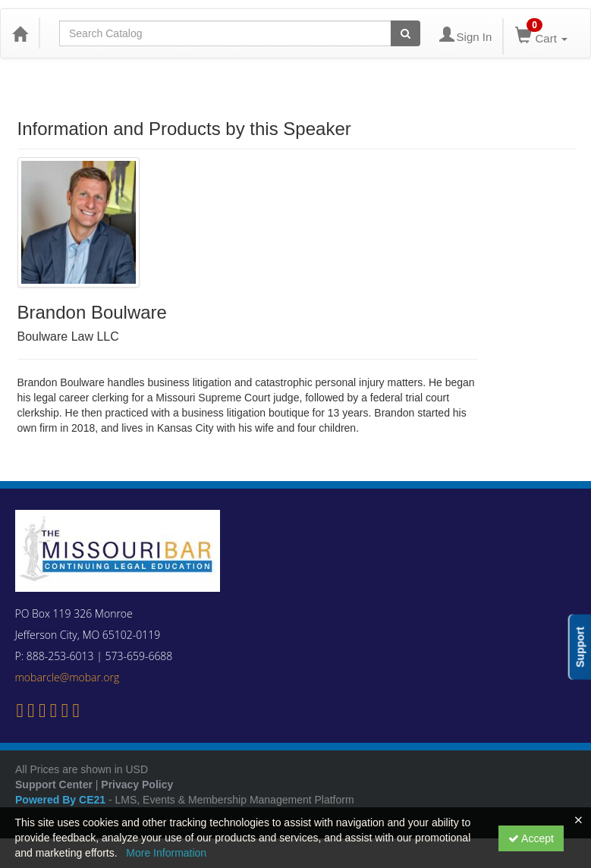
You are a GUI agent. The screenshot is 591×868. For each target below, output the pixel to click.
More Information (166, 853)
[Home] (20, 33)
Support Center (54, 785)
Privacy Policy (137, 785)
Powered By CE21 (62, 800)
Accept (531, 838)
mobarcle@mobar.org (68, 677)
